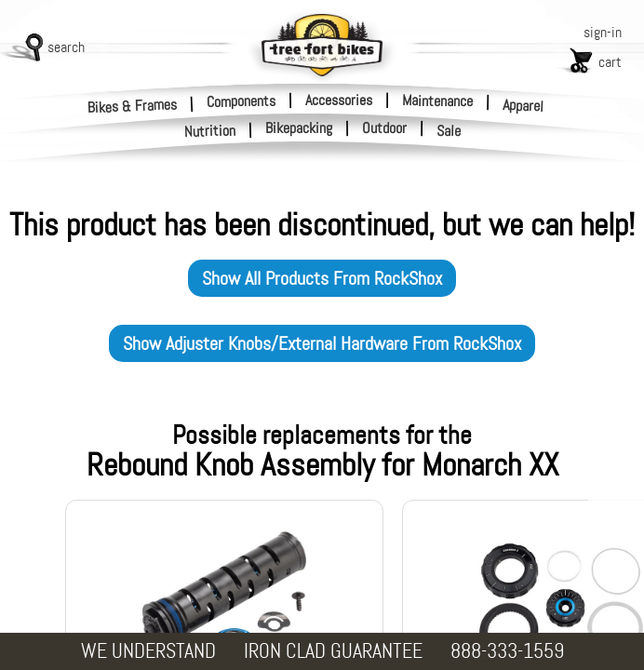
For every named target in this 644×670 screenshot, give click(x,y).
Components (241, 100)
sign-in (603, 32)
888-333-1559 (507, 651)
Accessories (339, 100)
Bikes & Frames (133, 106)
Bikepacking (299, 128)
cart (610, 62)
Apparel (523, 106)
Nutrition (210, 131)
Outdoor (384, 128)
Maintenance (437, 100)
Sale (449, 131)
